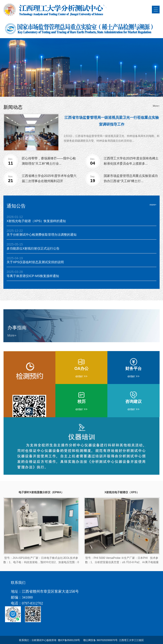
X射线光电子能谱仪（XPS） (122, 492)
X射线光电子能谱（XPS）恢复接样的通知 (36, 221)
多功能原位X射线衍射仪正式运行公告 (33, 248)
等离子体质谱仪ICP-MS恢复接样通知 (33, 276)
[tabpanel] (81, 67)
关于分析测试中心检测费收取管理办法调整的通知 (42, 235)
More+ (156, 106)
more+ (153, 205)
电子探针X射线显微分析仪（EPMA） (41, 492)
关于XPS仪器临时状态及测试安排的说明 (35, 262)
